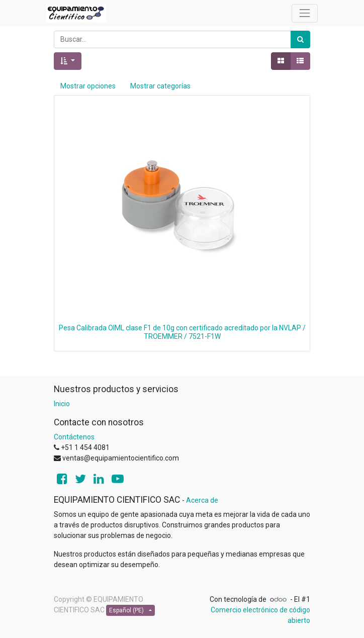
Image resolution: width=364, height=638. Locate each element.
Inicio (62, 404)
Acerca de (202, 500)
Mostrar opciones (88, 86)
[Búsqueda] (300, 39)
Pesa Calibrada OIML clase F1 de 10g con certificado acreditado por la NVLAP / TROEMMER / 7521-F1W (182, 332)
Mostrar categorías (160, 86)
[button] (68, 61)
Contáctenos (74, 437)
